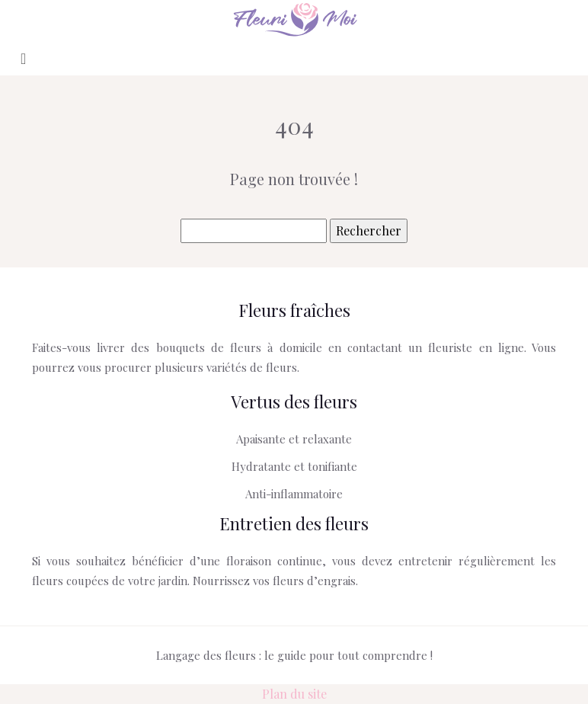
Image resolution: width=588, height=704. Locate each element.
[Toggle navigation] (23, 57)
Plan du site (294, 694)
